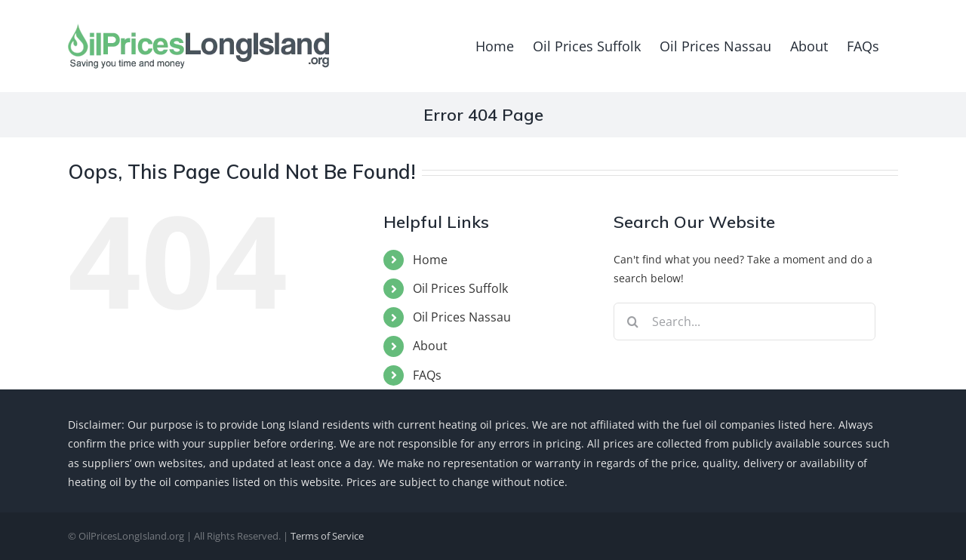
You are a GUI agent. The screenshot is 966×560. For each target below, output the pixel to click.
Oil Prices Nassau (462, 317)
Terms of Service (327, 536)
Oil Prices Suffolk (460, 288)
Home (430, 260)
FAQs (427, 375)
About (430, 346)
